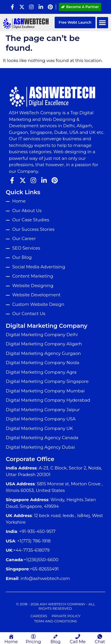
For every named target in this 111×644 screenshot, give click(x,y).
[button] (103, 23)
